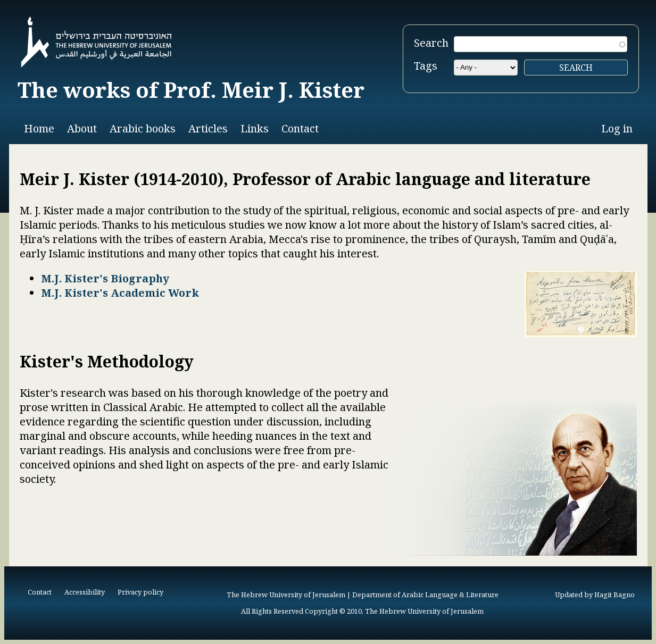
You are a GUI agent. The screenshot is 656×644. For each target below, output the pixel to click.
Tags (426, 66)
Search (431, 43)
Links (255, 128)
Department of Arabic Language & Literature (425, 595)
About (82, 128)
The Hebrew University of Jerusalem (286, 595)
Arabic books (143, 128)
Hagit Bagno (615, 595)
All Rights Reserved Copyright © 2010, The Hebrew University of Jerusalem (362, 611)
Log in (617, 128)
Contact (300, 128)
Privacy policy (140, 592)
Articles (208, 128)
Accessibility (85, 592)
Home (39, 128)
